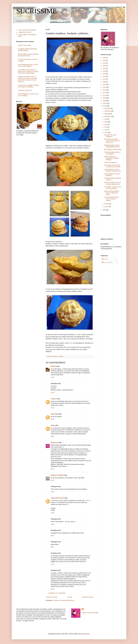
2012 (105, 93)
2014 (105, 87)
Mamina (53, 366)
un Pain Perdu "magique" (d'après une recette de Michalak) (28, 86)
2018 (105, 77)
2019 (105, 74)
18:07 (52, 547)
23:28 (52, 393)
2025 (105, 60)
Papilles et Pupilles (57, 475)
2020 (105, 71)
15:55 (52, 513)
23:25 (52, 377)
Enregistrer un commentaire (57, 593)
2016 (105, 82)
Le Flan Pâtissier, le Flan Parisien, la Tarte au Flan (113, 170)
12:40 (52, 480)
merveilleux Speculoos (25, 90)
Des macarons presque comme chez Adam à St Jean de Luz (112, 141)
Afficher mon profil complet (90, 613)
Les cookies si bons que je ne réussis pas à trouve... (113, 166)
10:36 (52, 564)
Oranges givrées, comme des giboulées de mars (112, 146)
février (107, 204)
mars (106, 132)
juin (106, 124)
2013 (105, 90)
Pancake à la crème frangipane (110, 136)
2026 (105, 58)
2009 (105, 101)
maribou (53, 399)
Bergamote (54, 443)
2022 (105, 66)
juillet (106, 122)
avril (106, 130)
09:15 (52, 469)
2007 (105, 106)
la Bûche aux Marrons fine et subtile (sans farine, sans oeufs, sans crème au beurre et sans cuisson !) (28, 79)
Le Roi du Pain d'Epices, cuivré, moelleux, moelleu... (112, 199)
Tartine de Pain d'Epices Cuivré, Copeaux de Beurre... (111, 193)
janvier (107, 207)
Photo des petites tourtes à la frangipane (112, 153)
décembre (108, 108)
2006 (105, 210)
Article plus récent (52, 597)
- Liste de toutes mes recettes (27, 30)
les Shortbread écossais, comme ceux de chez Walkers (28, 65)
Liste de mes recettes (25, 45)
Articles (105, 259)
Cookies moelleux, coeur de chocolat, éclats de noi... (113, 183)
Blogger (87, 634)
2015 (105, 85)
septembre (108, 116)
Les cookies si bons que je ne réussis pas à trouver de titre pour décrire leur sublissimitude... (28, 71)
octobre (107, 114)
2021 (105, 68)
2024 (105, 63)
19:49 (52, 589)
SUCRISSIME (37, 11)
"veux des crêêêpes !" (111, 163)
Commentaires (107, 263)
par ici (70, 343)
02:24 (52, 408)
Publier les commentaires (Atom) (64, 600)
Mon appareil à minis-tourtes (113, 149)
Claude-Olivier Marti (57, 498)
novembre (108, 111)
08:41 (52, 436)
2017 (105, 79)
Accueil (70, 597)
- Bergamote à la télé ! (25, 32)
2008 (105, 103)
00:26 (52, 536)
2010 (105, 98)
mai (106, 127)
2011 (105, 95)
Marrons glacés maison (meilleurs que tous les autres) (28, 55)
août (106, 119)
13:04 (52, 492)
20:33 (52, 524)
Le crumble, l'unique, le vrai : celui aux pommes (113, 188)
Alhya (53, 425)
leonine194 (54, 414)
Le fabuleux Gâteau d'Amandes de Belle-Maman (28, 50)
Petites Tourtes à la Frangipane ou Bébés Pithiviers (112, 158)
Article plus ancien (88, 597)
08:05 (52, 419)
